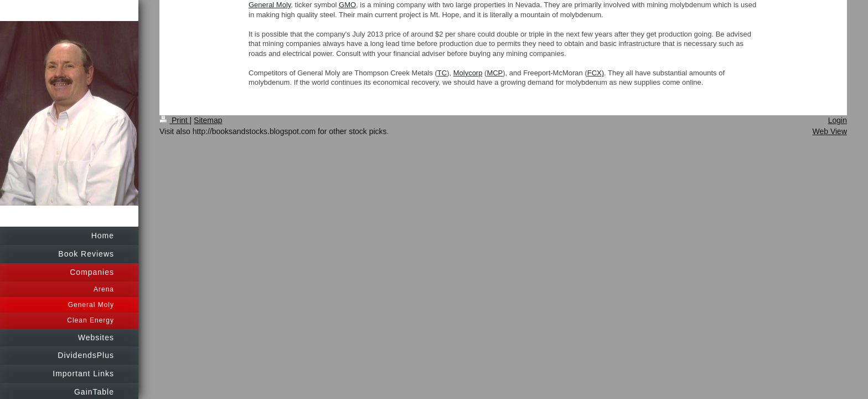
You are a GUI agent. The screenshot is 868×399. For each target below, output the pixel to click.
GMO (347, 5)
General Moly (270, 5)
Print (175, 120)
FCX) (596, 73)
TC (442, 73)
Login (838, 120)
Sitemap (208, 120)
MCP (495, 73)
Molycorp (468, 73)
